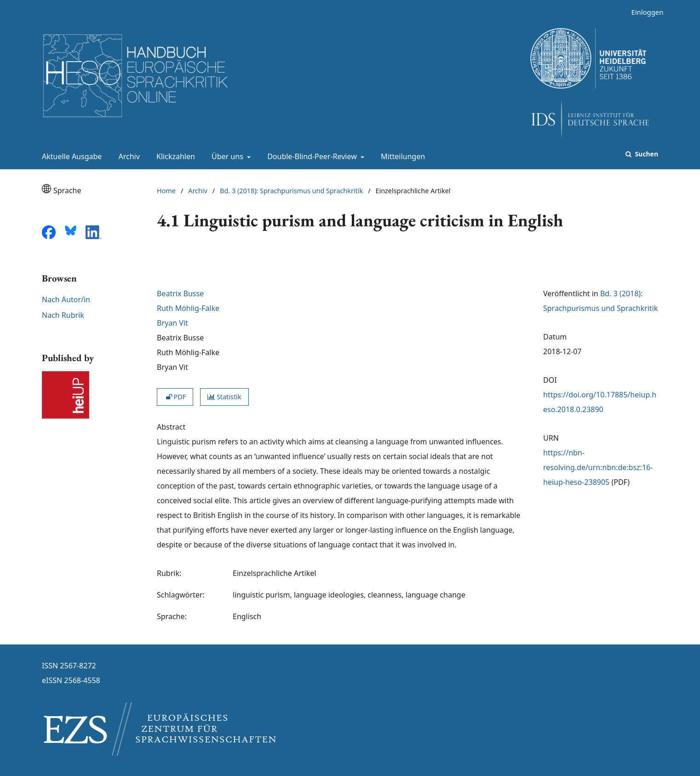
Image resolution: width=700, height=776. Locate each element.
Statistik (224, 397)
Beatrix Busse (180, 293)
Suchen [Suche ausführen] (646, 154)
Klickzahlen (174, 156)
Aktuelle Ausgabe (70, 156)
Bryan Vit (172, 323)
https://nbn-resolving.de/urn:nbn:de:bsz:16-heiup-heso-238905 (598, 467)
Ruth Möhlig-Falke (188, 308)
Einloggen (644, 12)
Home (166, 191)
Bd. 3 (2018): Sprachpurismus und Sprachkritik (291, 191)
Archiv (127, 156)
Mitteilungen (401, 156)
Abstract (171, 427)
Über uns (227, 156)
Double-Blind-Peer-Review (311, 156)
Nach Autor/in (66, 299)
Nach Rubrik (63, 315)
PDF (175, 397)
